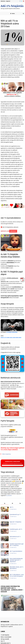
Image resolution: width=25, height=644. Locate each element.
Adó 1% (11, 507)
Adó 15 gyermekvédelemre (16, 551)
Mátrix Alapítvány (6, 454)
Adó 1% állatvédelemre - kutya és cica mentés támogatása (17, 575)
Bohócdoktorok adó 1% (15, 537)
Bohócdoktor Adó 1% (6, 643)
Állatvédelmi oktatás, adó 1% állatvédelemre (16, 568)
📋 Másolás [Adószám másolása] (13, 231)
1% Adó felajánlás (5, 635)
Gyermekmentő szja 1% (15, 514)
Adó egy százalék (5, 639)
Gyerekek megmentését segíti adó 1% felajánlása (17, 545)
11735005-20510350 (12, 332)
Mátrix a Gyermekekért (6, 637)
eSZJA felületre (10, 262)
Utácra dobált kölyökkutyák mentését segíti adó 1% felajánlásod (16, 560)
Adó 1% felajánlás (12, 6)
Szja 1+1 (3, 641)
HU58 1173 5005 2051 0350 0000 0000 (11, 338)
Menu (13, 14)
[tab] (5, 503)
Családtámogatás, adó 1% (16, 529)
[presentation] (5, 503)
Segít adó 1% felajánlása (15, 522)
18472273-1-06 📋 (12, 94)
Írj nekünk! (9, 495)
